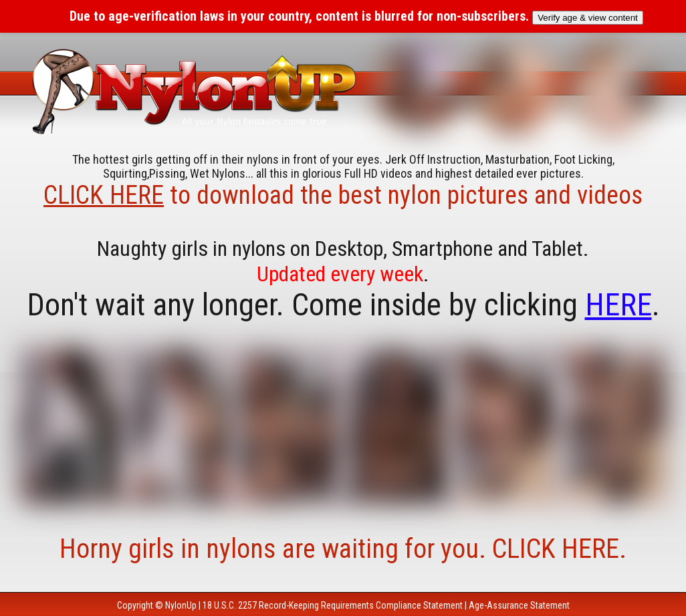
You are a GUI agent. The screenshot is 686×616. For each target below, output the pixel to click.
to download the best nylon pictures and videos (343, 195)
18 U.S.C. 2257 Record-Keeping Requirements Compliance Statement (333, 605)
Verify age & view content (588, 18)
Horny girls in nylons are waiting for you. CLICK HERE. (343, 549)
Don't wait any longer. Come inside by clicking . (343, 305)
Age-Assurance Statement (519, 605)
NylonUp (181, 605)
